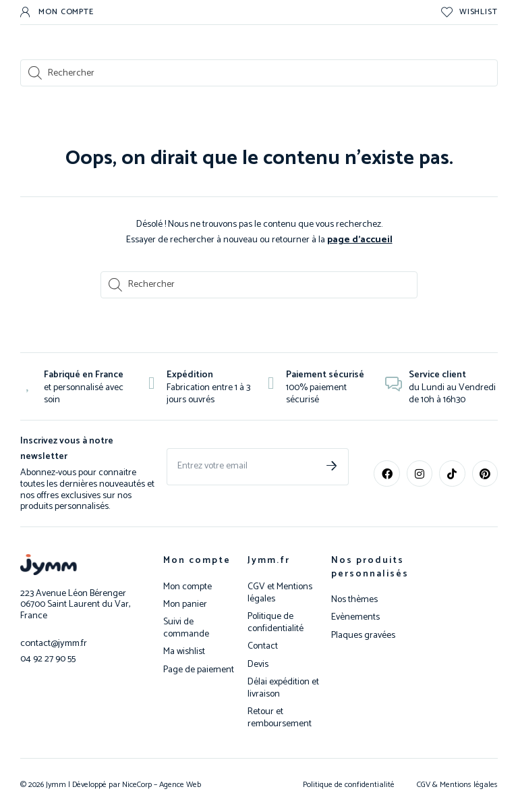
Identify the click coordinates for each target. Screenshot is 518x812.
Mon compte (197, 560)
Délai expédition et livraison (283, 688)
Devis (258, 664)
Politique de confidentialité (276, 622)
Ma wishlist (184, 651)
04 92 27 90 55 (48, 657)
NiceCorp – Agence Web (161, 784)
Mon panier (185, 604)
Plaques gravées (363, 635)
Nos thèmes (354, 599)
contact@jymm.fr (54, 642)
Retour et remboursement (280, 718)
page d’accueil (360, 239)
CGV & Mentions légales (457, 784)
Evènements (355, 617)
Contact (263, 646)
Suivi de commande (186, 628)
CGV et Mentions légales (280, 593)
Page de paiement (199, 670)
